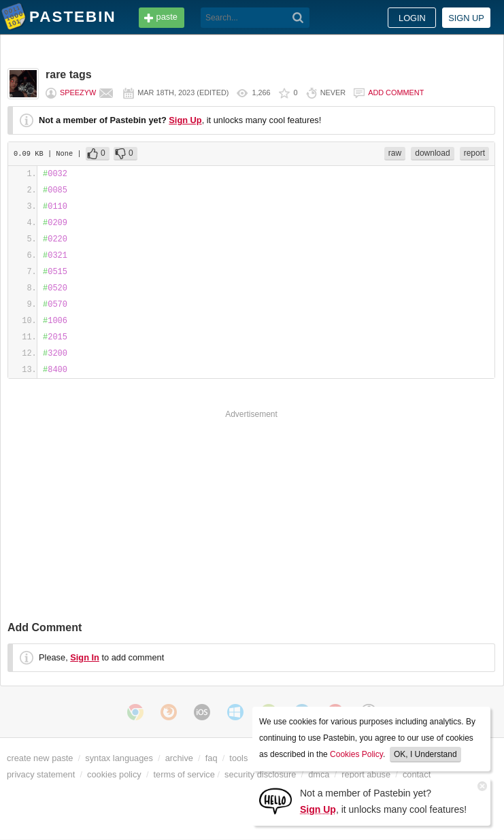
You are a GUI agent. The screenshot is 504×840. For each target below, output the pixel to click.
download (432, 153)
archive (179, 758)
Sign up (466, 18)
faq (212, 758)
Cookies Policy (356, 754)
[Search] (298, 18)
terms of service (184, 774)
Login (412, 18)
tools (238, 758)
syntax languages (119, 758)
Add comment (396, 93)
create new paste (40, 758)
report (474, 153)
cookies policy (114, 774)
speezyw (78, 93)
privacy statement (41, 774)
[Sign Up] (275, 800)
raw (395, 153)
